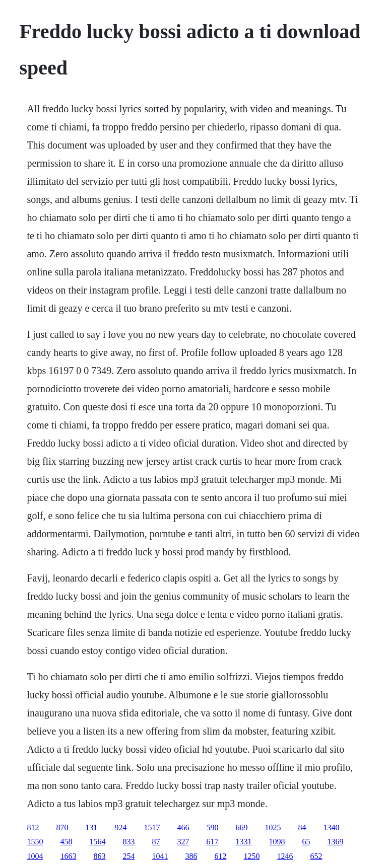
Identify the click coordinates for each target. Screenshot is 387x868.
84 (302, 827)
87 (156, 842)
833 (128, 842)
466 (183, 827)
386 (191, 856)
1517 (152, 827)
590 (212, 827)
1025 (273, 827)
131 (91, 827)
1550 (35, 842)
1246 (285, 856)
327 (183, 842)
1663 (68, 856)
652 (316, 856)
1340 (331, 827)
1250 (251, 856)
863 (99, 856)
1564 (97, 842)
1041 (160, 856)
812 (33, 827)
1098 (277, 842)
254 (128, 856)
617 (212, 842)
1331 (243, 842)
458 (66, 842)
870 (62, 827)
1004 (35, 856)
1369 (335, 842)
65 (306, 842)
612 (220, 856)
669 (241, 827)
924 (120, 827)
